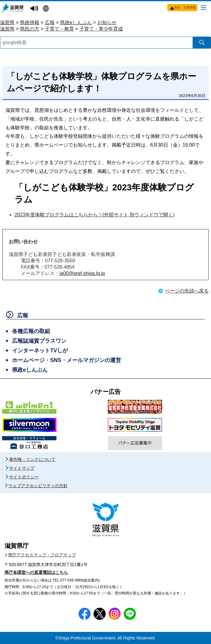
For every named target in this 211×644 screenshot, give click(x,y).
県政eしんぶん (76, 23)
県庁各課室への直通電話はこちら (36, 572)
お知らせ (107, 23)
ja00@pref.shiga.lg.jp (82, 273)
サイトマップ (22, 468)
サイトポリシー (24, 477)
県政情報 (30, 23)
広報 (50, 23)
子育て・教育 (59, 29)
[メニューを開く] (203, 7)
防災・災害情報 (185, 7)
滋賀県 (7, 23)
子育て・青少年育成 (101, 29)
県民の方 (30, 29)
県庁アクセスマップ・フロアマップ (42, 555)
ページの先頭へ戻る (187, 291)
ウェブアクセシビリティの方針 (38, 486)
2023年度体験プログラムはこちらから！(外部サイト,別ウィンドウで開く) (95, 215)
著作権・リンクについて (32, 459)
